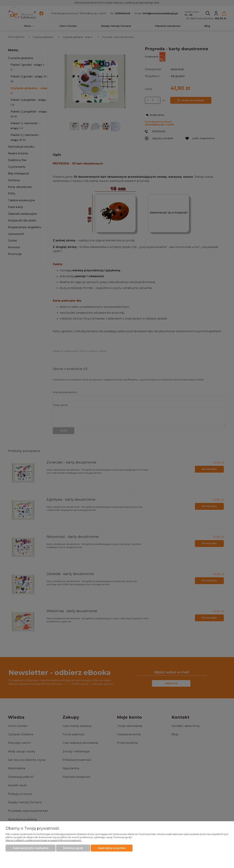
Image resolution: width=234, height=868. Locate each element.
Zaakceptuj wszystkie (112, 848)
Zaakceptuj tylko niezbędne (30, 848)
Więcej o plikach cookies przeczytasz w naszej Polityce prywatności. (44, 840)
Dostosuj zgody (73, 848)
